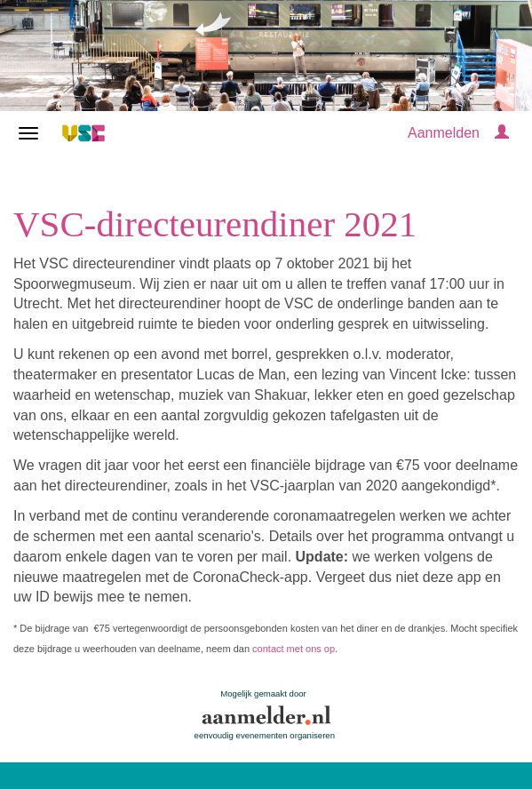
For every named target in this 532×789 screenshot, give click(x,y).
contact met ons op (294, 649)
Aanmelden (444, 133)
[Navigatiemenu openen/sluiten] (28, 133)
